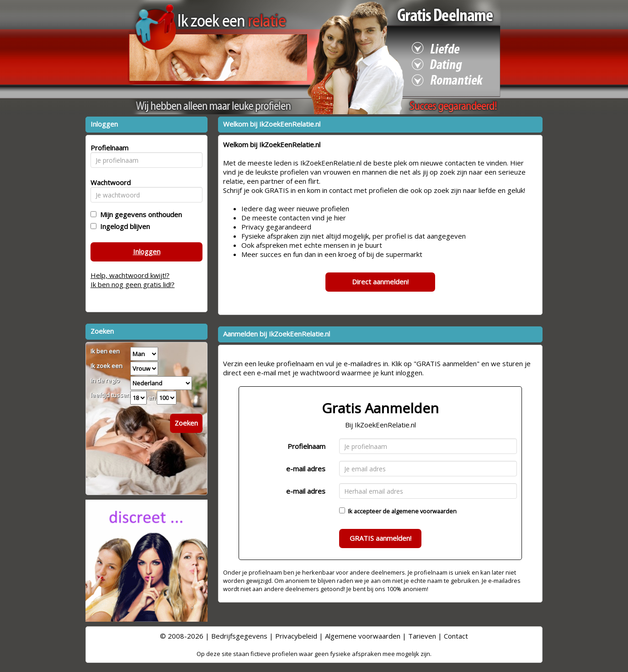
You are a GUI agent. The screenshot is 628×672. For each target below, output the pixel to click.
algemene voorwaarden (424, 511)
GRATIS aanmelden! (381, 538)
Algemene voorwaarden (363, 636)
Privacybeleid (296, 636)
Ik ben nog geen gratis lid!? (133, 284)
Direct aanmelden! (380, 282)
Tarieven (422, 636)
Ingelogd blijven (123, 226)
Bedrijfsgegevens (239, 636)
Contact (456, 636)
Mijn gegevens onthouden (139, 214)
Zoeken (186, 423)
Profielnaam (306, 446)
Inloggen (147, 251)
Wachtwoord (108, 182)
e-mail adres (306, 469)
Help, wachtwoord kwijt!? (130, 275)
